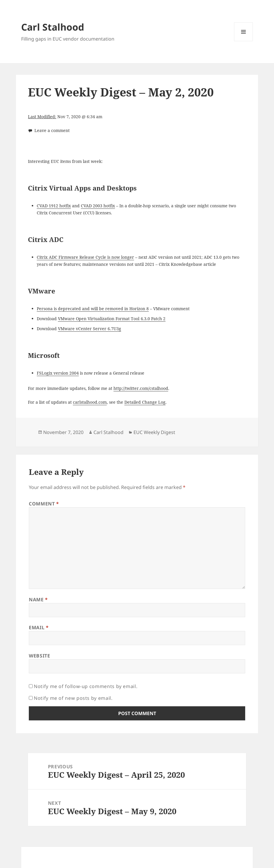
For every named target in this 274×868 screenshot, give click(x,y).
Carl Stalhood (53, 27)
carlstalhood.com (90, 402)
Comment (44, 504)
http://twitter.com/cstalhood (141, 388)
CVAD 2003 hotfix (98, 206)
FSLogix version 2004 (58, 373)
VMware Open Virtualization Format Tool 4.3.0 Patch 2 (112, 319)
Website (39, 656)
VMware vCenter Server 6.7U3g (90, 329)
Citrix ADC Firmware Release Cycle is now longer (85, 257)
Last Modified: (42, 117)
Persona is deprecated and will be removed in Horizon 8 (93, 309)
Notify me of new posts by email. (73, 698)
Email (39, 627)
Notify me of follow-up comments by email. (86, 686)
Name (38, 600)
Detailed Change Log (145, 402)
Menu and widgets (244, 41)
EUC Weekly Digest (154, 432)
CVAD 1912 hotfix (54, 206)
